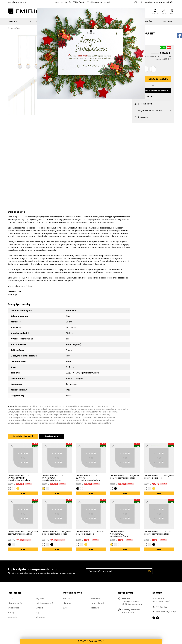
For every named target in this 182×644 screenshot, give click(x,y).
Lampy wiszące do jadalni (59, 409)
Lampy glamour (49, 423)
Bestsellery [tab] (52, 436)
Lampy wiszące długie (87, 423)
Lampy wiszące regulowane (102, 420)
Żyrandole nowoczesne (93, 417)
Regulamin (40, 599)
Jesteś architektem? (17, 2)
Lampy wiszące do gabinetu (105, 412)
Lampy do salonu (79, 409)
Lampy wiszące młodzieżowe (52, 417)
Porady (11, 612)
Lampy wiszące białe (17, 420)
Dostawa (95, 608)
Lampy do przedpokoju (18, 415)
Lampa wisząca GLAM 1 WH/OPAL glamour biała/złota (91, 533)
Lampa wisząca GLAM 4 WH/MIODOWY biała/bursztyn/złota (52, 478)
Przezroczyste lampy (67, 423)
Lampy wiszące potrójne (19, 423)
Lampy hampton (35, 420)
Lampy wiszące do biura (90, 406)
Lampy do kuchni (110, 406)
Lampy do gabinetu (83, 412)
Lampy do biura (72, 406)
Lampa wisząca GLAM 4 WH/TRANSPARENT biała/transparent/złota (19, 478)
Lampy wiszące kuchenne (77, 420)
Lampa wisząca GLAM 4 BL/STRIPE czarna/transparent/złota (88, 478)
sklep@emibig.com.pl (100, 2)
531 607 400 (78, 2)
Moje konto (68, 599)
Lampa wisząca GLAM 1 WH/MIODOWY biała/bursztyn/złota (120, 534)
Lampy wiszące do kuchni (19, 409)
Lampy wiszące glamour (53, 406)
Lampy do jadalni (39, 409)
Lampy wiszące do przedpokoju (44, 415)
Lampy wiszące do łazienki (61, 412)
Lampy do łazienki (40, 412)
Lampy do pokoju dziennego (71, 415)
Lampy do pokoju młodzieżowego (23, 417)
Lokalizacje (40, 617)
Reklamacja (96, 599)
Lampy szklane (104, 423)
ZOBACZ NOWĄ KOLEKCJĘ (91, 641)
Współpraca (13, 608)
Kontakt (39, 608)
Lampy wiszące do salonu (99, 409)
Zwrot (66, 608)
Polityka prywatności (45, 603)
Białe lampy (110, 417)
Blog (37, 612)
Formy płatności (98, 603)
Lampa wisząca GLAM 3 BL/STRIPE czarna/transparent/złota (23, 533)
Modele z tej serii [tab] (23, 436)
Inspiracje (12, 617)
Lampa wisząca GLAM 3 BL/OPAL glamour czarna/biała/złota (56, 533)
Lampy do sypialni (119, 409)
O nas (10, 599)
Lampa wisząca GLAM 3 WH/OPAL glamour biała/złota (159, 477)
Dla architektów (15, 603)
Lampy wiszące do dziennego (98, 415)
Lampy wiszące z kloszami (29, 406)
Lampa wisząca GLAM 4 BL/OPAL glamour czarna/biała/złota (124, 477)
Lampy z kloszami (74, 417)
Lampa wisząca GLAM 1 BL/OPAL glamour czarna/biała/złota (158, 533)
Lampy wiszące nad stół (54, 420)
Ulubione (67, 603)
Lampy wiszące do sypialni (20, 412)
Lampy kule (36, 423)
